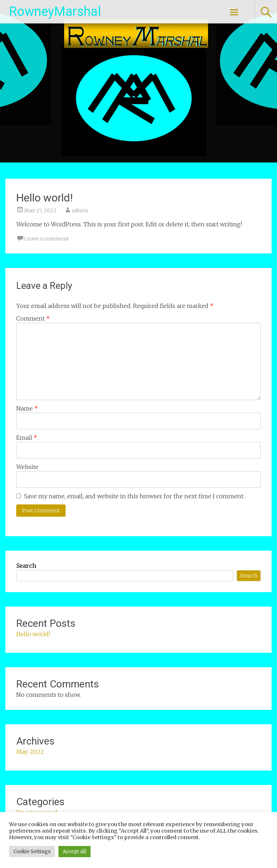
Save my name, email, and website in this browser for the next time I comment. (134, 496)
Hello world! (33, 634)
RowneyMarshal (55, 12)
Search (26, 566)
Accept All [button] (74, 852)
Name (27, 408)
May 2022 (30, 752)
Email (27, 438)
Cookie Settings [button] (32, 852)
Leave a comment (47, 239)
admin (80, 211)
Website (27, 467)
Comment (33, 318)
